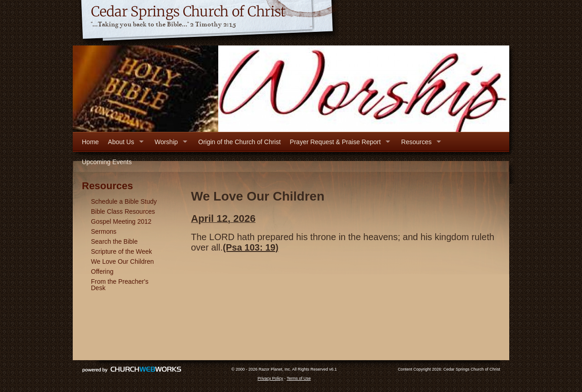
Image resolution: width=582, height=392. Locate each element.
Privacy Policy (271, 378)
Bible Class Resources (123, 211)
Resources (416, 142)
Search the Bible (114, 241)
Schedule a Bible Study (124, 201)
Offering (102, 271)
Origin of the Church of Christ (239, 142)
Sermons (104, 231)
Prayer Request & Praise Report (335, 142)
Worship (166, 142)
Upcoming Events (107, 162)
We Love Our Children (122, 261)
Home (90, 142)
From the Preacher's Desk (120, 285)
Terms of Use (299, 378)
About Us (121, 142)
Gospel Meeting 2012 (121, 221)
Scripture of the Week (121, 251)
